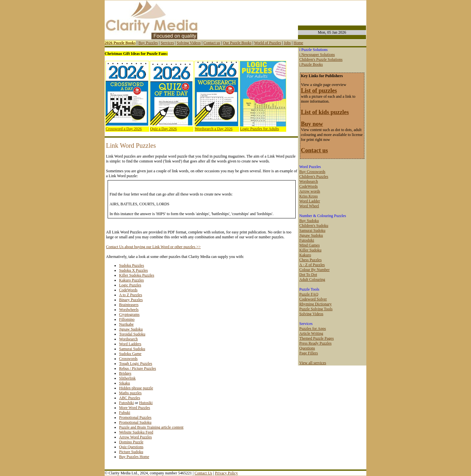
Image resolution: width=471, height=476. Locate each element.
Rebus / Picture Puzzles (138, 368)
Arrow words (310, 191)
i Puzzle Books (311, 64)
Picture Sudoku (131, 452)
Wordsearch (128, 339)
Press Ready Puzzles (315, 343)
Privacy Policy (226, 473)
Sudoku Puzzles (131, 265)
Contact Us (203, 473)
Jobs (287, 43)
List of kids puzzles (325, 112)
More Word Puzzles (135, 408)
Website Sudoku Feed (136, 432)
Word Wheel (309, 206)
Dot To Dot (308, 275)
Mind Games (309, 245)
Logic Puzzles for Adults (260, 129)
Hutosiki (146, 403)
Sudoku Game (130, 354)
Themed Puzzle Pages (316, 338)
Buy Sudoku (309, 221)
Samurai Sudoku (132, 349)
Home (298, 43)
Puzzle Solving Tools (316, 309)
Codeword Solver (313, 299)
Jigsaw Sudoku (131, 329)
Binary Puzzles (131, 300)
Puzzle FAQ (309, 294)
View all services (313, 363)
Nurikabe (126, 324)
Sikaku (124, 383)
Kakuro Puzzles (131, 280)
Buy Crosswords (312, 172)
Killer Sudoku (310, 250)
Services (167, 43)
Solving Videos (189, 43)
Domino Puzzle (131, 442)
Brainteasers (129, 305)
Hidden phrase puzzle (136, 388)
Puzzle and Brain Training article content (151, 427)
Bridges (125, 373)
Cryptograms (129, 314)
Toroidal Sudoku (132, 334)
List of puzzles (319, 91)
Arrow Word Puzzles (135, 437)
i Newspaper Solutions (317, 55)
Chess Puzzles (310, 260)
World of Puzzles (268, 43)
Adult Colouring (312, 280)
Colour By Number (314, 270)
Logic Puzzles (130, 285)
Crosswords (128, 359)
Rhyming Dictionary (315, 304)
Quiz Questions (131, 447)
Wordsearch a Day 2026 (213, 129)
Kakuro (305, 255)
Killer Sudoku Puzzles (137, 275)
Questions (307, 348)
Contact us (212, 43)
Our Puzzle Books (237, 43)
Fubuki (125, 413)
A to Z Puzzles (131, 295)
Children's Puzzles (314, 177)
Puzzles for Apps (313, 329)
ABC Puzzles (130, 398)
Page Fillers (309, 353)
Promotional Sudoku (135, 422)
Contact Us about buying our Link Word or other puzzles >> (153, 247)
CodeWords (128, 290)
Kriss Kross (308, 196)
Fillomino (127, 319)
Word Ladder (310, 201)
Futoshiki (126, 403)
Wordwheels (129, 310)
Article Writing (311, 333)
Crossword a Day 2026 (124, 129)
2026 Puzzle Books (120, 43)
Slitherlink (127, 378)
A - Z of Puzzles (312, 265)
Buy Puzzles (148, 43)
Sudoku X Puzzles (133, 270)
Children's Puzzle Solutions (321, 59)
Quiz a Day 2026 (164, 129)
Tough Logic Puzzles (136, 364)
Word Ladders (130, 344)
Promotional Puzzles (135, 417)
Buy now (312, 124)
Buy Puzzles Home (134, 457)
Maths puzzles (130, 393)
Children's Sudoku (314, 226)
